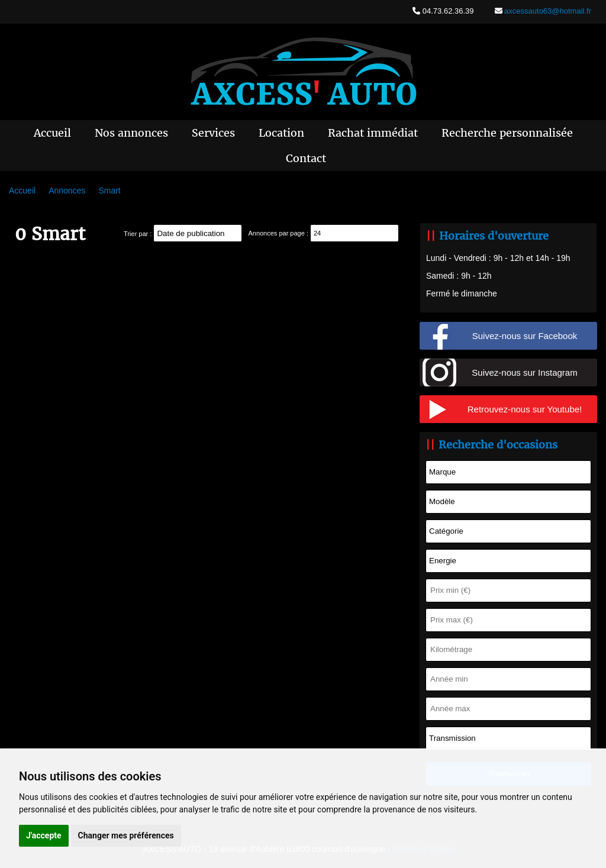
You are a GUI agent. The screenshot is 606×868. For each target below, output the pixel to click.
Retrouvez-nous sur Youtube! (525, 409)
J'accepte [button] (44, 835)
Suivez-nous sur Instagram (524, 372)
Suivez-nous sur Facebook (525, 336)
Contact (306, 158)
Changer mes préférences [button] (126, 835)
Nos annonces (131, 133)
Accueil (52, 133)
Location (281, 133)
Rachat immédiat (373, 133)
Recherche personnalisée (507, 133)
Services (213, 133)
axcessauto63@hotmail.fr (547, 11)
